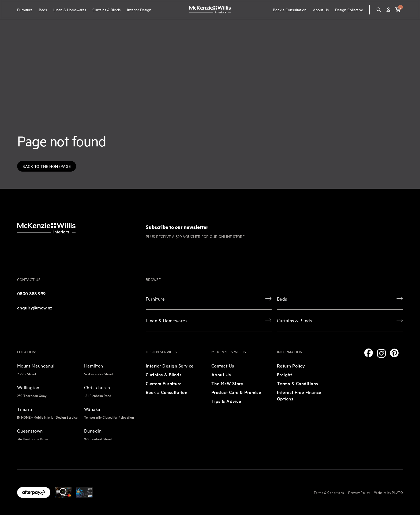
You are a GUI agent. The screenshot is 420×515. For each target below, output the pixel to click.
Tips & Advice (226, 401)
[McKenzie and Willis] (210, 10)
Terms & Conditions (298, 383)
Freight (284, 374)
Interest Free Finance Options (299, 395)
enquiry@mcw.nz (35, 307)
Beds (43, 10)
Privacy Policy (359, 492)
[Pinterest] (394, 353)
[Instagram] (381, 353)
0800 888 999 (31, 293)
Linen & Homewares (70, 10)
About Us (321, 10)
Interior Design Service (170, 366)
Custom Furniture (164, 383)
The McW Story (227, 383)
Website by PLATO (389, 492)
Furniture (25, 10)
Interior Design (139, 10)
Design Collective (349, 10)
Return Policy (291, 366)
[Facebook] (369, 353)
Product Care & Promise (236, 392)
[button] (398, 10)
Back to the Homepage (47, 166)
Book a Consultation (290, 10)
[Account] (388, 10)
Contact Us (223, 366)
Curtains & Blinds (106, 10)
